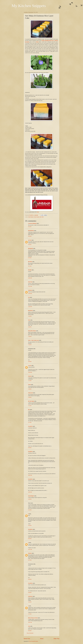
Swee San (30, 282)
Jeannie (30, 376)
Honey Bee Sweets (32, 331)
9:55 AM (30, 448)
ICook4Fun (30, 426)
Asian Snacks (37, 217)
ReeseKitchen (31, 231)
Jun (29, 297)
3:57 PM (30, 560)
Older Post (56, 639)
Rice (43, 217)
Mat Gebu (30, 262)
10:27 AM (30, 549)
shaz (29, 626)
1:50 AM (30, 397)
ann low (30, 240)
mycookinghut (31, 496)
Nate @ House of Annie (33, 618)
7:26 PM (30, 336)
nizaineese (30, 596)
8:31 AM (30, 227)
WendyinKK (31, 248)
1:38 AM (30, 389)
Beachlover (30, 311)
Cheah (29, 385)
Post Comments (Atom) (33, 641)
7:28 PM (30, 345)
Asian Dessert (31, 217)
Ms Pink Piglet (31, 401)
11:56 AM (30, 293)
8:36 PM (30, 593)
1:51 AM (30, 406)
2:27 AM (30, 422)
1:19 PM (30, 316)
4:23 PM (30, 510)
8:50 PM (30, 579)
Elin (29, 410)
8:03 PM (30, 539)
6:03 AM (30, 631)
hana (29, 320)
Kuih (41, 217)
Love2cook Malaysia (32, 223)
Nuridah (30, 270)
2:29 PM (30, 499)
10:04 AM (30, 492)
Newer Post (27, 639)
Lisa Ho (30, 365)
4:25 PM (30, 526)
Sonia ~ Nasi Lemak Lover (34, 340)
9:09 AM (30, 245)
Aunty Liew (30, 393)
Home (42, 639)
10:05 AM (30, 278)
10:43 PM (30, 372)
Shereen (30, 553)
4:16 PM (30, 602)
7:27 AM (30, 614)
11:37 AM (30, 286)
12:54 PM (30, 307)
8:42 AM (30, 236)
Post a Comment (30, 633)
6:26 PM (30, 327)
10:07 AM (30, 622)
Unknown (30, 290)
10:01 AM (30, 475)
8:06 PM (30, 362)
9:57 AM (30, 266)
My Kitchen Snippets (29, 6)
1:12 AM (30, 381)
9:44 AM (30, 258)
